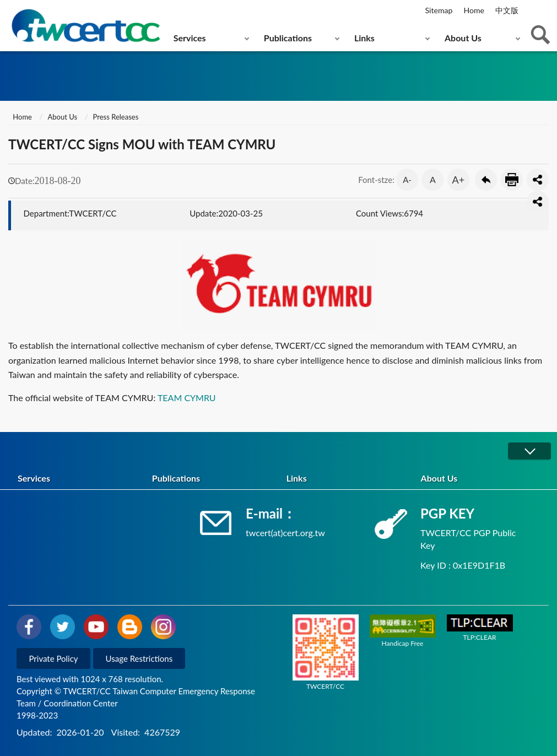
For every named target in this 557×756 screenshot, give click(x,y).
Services (190, 38)
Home (474, 10)
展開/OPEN (529, 451)
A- (407, 180)
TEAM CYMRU (187, 398)
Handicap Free (403, 631)
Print (512, 180)
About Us (463, 38)
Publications (288, 38)
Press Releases (116, 117)
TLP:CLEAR (480, 628)
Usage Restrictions (139, 658)
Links (364, 38)
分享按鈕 (538, 180)
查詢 (540, 35)
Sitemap (439, 10)
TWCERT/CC (326, 652)
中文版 (507, 10)
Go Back (486, 180)
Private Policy (54, 658)
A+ (459, 180)
